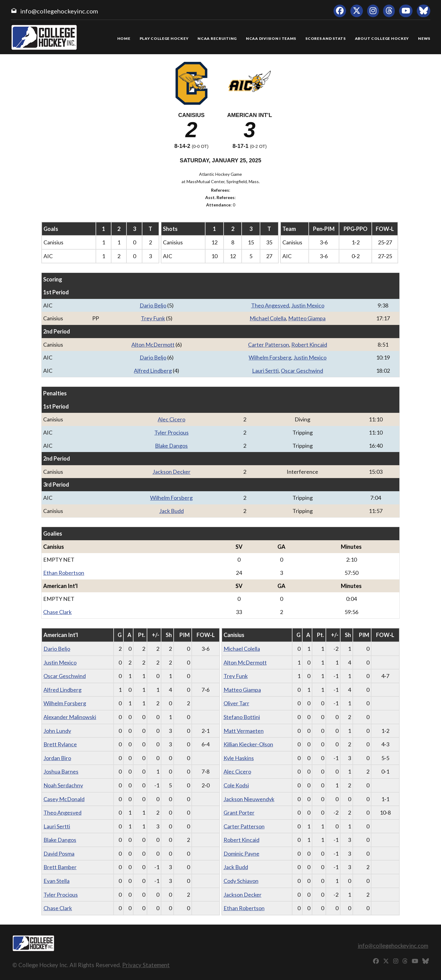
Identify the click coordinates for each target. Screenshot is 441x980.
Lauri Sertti (265, 371)
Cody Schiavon (241, 881)
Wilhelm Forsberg (270, 357)
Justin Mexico (308, 305)
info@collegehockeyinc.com (59, 11)
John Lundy (57, 731)
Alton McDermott (153, 345)
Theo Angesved (270, 305)
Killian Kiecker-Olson (248, 744)
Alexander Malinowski (70, 717)
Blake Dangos (171, 446)
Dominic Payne (241, 854)
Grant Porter (239, 812)
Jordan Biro (57, 758)
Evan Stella (57, 881)
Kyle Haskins (239, 758)
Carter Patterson (269, 345)
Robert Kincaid (309, 345)
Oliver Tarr (236, 703)
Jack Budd (171, 511)
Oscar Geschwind (302, 371)
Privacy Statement (146, 965)
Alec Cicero (171, 419)
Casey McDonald (64, 799)
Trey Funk (153, 318)
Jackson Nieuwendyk (249, 799)
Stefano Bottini (242, 717)
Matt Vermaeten (244, 731)
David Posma (59, 854)
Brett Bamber (60, 867)
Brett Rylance (60, 744)
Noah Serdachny (63, 785)
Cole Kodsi (236, 785)
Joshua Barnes (61, 771)
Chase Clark (57, 612)
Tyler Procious (171, 432)
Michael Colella (268, 318)
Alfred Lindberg (153, 371)
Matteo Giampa (307, 318)
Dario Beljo (153, 305)
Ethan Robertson (64, 573)
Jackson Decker (171, 472)
